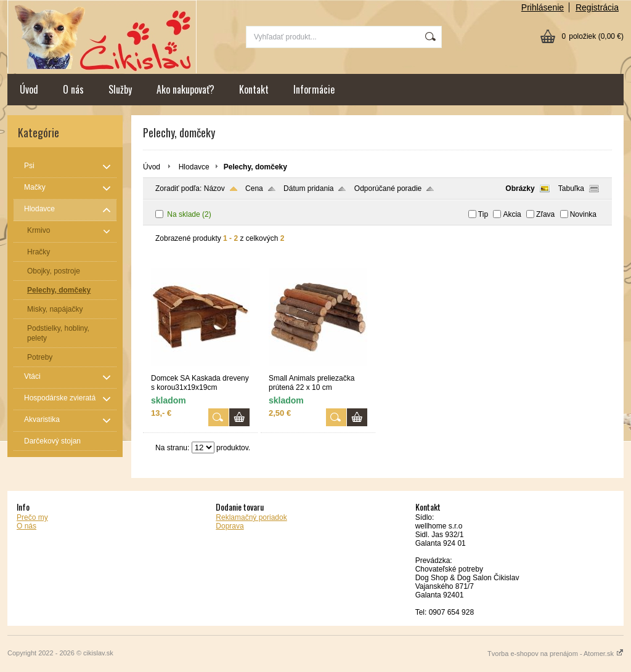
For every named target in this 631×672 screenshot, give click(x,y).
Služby (120, 89)
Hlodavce (194, 167)
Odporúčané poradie (388, 188)
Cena (254, 188)
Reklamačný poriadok (251, 517)
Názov (214, 188)
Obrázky (520, 188)
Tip (483, 214)
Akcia (512, 214)
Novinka (583, 214)
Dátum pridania (308, 188)
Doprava (230, 526)
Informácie (314, 89)
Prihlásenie (543, 7)
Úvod (29, 89)
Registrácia (597, 7)
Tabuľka (571, 188)
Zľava (545, 214)
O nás (73, 89)
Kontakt (254, 89)
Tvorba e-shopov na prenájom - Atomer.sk (556, 654)
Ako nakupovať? (185, 89)
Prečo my (32, 517)
